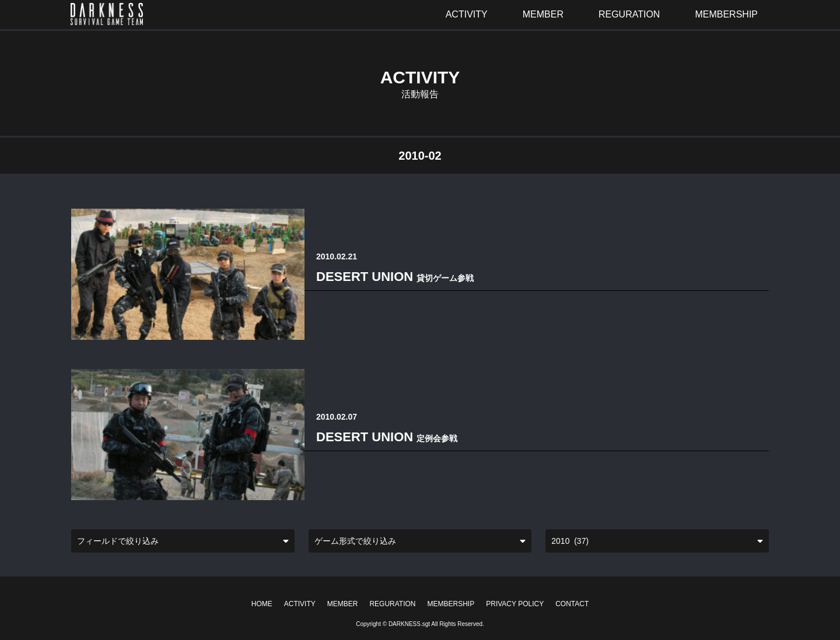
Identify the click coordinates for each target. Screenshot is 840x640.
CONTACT (572, 604)
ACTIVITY (300, 604)
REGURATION (392, 604)
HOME (262, 604)
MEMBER (343, 604)
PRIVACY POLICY (515, 604)
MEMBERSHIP (451, 604)
